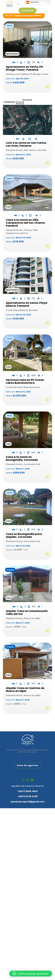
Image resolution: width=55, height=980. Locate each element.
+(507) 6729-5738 (28, 800)
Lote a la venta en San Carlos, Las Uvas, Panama (26, 150)
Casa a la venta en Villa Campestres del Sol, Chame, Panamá (26, 228)
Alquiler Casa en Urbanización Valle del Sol (27, 618)
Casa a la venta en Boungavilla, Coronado (22, 464)
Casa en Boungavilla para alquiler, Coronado (24, 541)
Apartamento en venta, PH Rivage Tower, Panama (24, 74)
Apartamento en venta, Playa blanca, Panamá (27, 310)
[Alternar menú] (18, 4)
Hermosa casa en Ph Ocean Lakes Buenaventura (25, 387)
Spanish (32, 2)
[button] (31, 974)
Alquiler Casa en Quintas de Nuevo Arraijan (25, 695)
